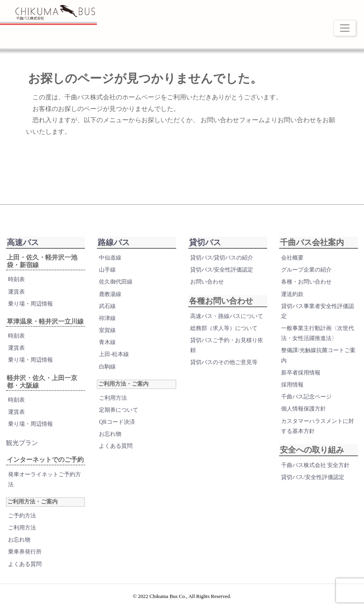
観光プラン (22, 443)
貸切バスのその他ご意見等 (224, 362)
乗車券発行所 (25, 552)
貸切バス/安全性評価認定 (222, 270)
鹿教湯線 (110, 294)
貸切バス (205, 242)
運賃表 (16, 292)
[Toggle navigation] (345, 28)
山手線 (107, 270)
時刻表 (16, 279)
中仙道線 (110, 258)
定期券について (119, 410)
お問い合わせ (207, 282)
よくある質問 (25, 564)
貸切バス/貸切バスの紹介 (222, 258)
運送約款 (292, 294)
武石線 (107, 306)
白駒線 (107, 367)
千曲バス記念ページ (306, 397)
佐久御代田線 (116, 282)
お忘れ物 (19, 540)
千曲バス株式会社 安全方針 (316, 465)
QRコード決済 (117, 422)
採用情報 (292, 385)
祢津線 (107, 318)
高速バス (23, 242)
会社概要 (292, 258)
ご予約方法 (22, 516)
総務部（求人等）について (224, 328)
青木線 (107, 342)
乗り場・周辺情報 (30, 304)
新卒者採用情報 (301, 373)
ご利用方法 (22, 528)
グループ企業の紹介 (306, 270)
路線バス (114, 242)
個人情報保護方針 (304, 409)
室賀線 (107, 330)
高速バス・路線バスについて (227, 316)
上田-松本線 (114, 354)
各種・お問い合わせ (306, 282)
